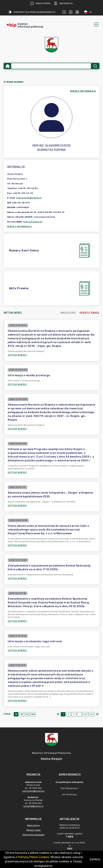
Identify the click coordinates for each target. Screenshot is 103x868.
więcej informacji (83, 91)
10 (16, 714)
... (79, 714)
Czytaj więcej (17, 355)
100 (33, 714)
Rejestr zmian (34, 830)
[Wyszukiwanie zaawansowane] (51, 66)
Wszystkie (68, 312)
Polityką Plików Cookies (33, 857)
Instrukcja (63, 3)
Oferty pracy (89, 312)
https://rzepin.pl (33, 222)
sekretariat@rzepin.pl (29, 198)
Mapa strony (40, 3)
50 (27, 714)
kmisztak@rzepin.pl (33, 806)
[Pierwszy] (58, 714)
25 (22, 714)
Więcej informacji (20, 226)
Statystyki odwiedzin (33, 835)
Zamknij (95, 859)
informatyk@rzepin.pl (33, 791)
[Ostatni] (97, 714)
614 (92, 714)
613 (85, 714)
